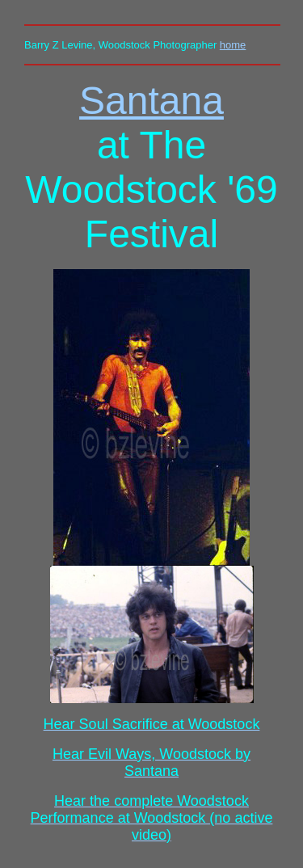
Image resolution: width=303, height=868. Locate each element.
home (233, 45)
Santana (151, 101)
